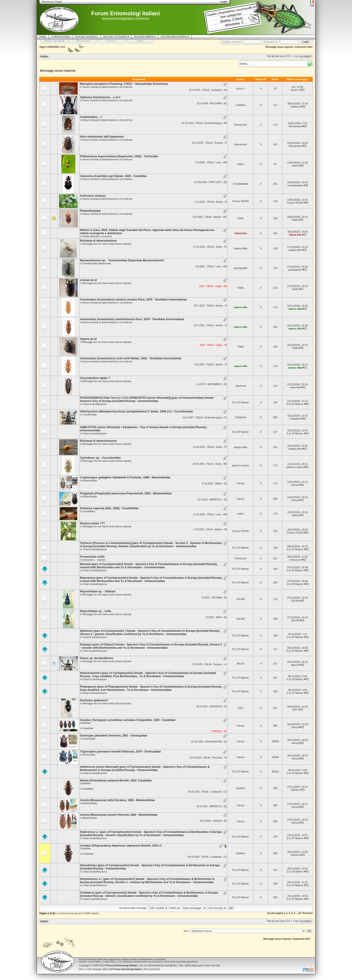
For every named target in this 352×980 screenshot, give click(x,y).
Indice (44, 57)
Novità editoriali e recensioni (97, 236)
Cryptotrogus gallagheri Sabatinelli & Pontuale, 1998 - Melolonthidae (125, 477)
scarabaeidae (240, 184)
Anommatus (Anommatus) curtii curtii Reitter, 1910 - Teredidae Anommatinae (131, 358)
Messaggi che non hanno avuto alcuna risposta (107, 244)
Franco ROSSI (241, 201)
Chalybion (241, 417)
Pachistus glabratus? (94, 700)
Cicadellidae (89, 511)
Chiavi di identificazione (95, 404)
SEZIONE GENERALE (86, 37)
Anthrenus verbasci (93, 196)
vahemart (240, 386)
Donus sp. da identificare (97, 658)
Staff (125, 969)
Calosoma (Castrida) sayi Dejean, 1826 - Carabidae (113, 176)
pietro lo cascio (241, 465)
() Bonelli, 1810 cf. (121, 846)
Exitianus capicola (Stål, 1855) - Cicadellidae (109, 508)
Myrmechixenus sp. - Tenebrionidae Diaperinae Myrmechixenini (122, 260)
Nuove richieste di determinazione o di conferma (107, 87)
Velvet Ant (241, 233)
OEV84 (241, 599)
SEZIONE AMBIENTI (145, 37)
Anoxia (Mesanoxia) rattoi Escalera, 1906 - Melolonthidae (117, 800)
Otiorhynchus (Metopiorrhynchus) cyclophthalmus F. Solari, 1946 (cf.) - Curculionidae (136, 411)
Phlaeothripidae (90, 211)
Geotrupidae (89, 739)
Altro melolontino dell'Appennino (102, 137)
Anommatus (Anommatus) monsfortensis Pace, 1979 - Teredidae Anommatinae (132, 319)
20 (300, 913)
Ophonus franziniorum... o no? (100, 97)
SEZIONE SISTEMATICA (116, 37)
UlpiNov (241, 788)
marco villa (241, 307)
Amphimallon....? (91, 117)
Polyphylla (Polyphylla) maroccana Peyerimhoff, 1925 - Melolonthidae (126, 493)
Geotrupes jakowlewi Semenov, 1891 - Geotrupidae (114, 736)
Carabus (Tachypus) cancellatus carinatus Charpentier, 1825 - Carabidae (128, 720)
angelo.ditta (241, 248)
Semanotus (241, 125)
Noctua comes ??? (92, 523)
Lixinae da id (88, 280)
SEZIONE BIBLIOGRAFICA (175, 37)
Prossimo (307, 913)
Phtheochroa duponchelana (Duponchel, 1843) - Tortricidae (119, 156)
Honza (241, 483)
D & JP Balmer (240, 402)
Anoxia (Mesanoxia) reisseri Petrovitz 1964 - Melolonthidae (119, 815)
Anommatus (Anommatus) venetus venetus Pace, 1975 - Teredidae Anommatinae (133, 300)
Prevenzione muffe (92, 557)
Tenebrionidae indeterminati (97, 264)
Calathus (241, 105)
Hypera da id (88, 339)
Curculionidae (90, 415)
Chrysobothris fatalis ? (95, 378)
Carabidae (88, 728)
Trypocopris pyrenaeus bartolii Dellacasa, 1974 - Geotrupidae (120, 752)
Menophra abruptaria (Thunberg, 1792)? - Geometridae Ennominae (124, 84)
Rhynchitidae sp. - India (96, 611)
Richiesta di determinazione (98, 241)
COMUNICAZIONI (60, 37)
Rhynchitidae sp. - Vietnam (98, 591)
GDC (240, 708)
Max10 (241, 664)
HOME (43, 37)
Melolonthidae (90, 481)
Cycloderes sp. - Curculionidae (100, 458)
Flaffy (241, 218)
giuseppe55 (241, 268)
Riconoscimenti (152, 969)
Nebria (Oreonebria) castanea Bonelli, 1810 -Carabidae (116, 781)
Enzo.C (240, 89)
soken (241, 164)
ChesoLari (240, 558)
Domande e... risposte (94, 560)
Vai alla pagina (275, 913)
